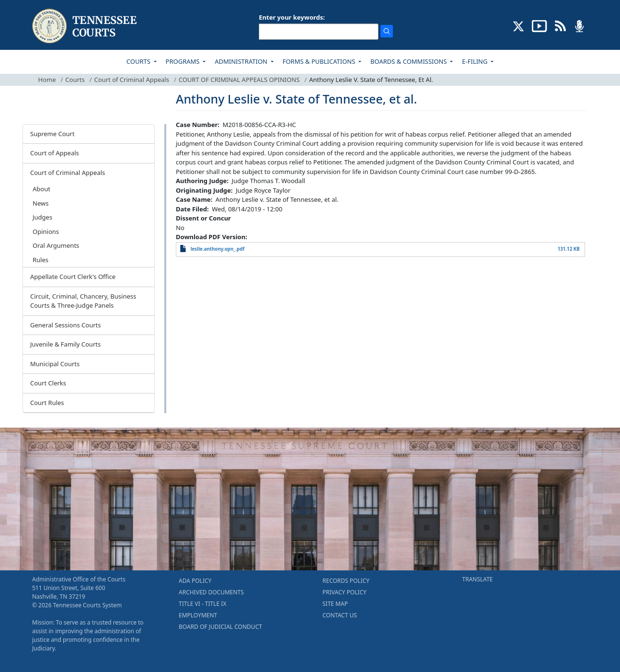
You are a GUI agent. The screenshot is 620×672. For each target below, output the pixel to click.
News (40, 203)
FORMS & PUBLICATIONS (320, 61)
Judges (42, 217)
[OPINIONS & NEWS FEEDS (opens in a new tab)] (560, 25)
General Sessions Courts (66, 325)
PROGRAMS (184, 61)
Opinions (46, 232)
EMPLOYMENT (198, 615)
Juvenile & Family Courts (65, 344)
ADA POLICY (195, 581)
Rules (40, 260)
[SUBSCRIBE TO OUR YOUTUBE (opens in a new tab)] (540, 25)
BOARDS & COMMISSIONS (409, 61)
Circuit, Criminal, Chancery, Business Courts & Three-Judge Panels (83, 301)
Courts (75, 80)
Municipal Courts (55, 364)
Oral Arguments (56, 245)
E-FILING (476, 61)
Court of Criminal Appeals (132, 80)
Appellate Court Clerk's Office (73, 277)
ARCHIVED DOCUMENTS (211, 592)
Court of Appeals (55, 153)
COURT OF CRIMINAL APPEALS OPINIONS (239, 80)
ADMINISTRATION (242, 61)
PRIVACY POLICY (344, 592)
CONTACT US (340, 615)
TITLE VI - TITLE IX (202, 604)
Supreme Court (52, 134)
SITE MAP (335, 604)
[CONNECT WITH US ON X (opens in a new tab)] (519, 25)
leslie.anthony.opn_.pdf (218, 249)
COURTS (139, 61)
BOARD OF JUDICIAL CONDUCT (220, 627)
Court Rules (47, 403)
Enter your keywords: (292, 17)
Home (47, 80)
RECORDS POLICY (346, 581)
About (41, 189)
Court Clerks (48, 383)
